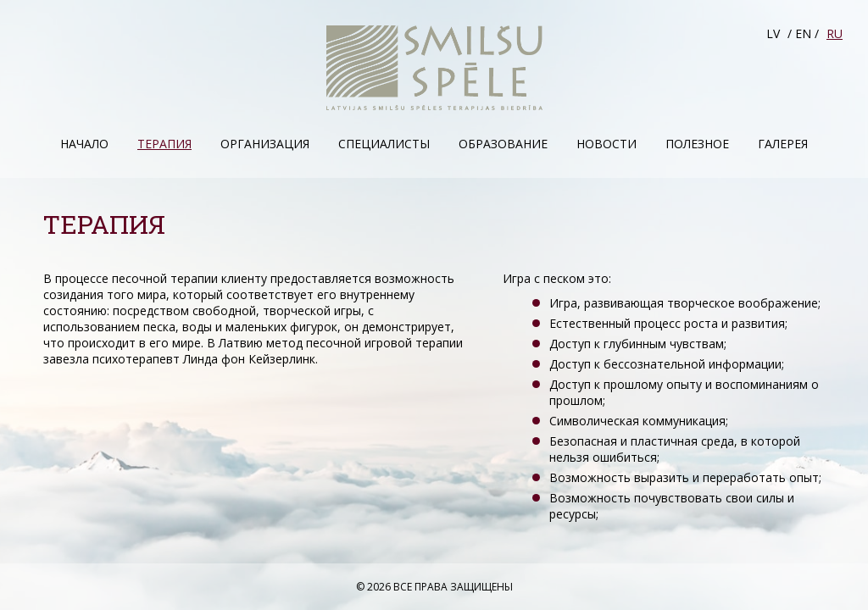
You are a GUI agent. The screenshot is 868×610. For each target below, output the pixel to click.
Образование (503, 144)
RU (835, 33)
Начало (84, 144)
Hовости (606, 144)
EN (803, 33)
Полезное (697, 144)
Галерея (783, 144)
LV (773, 33)
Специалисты (384, 144)
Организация (265, 144)
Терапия (164, 144)
